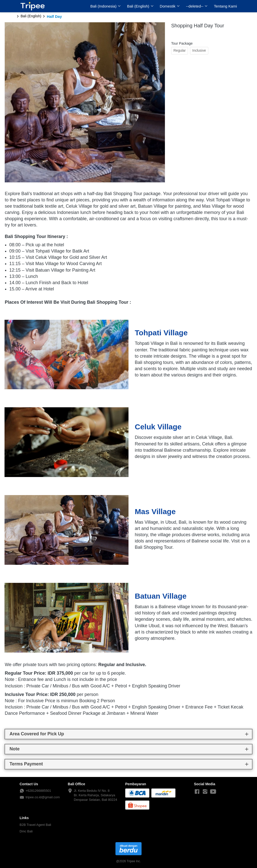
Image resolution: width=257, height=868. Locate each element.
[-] (197, 792)
